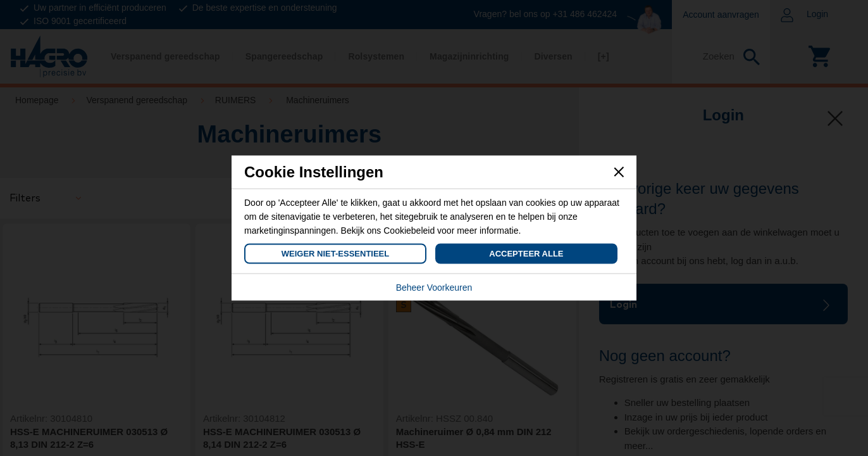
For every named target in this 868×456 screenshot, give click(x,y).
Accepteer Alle (526, 254)
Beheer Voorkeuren (434, 288)
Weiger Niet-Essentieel (335, 254)
